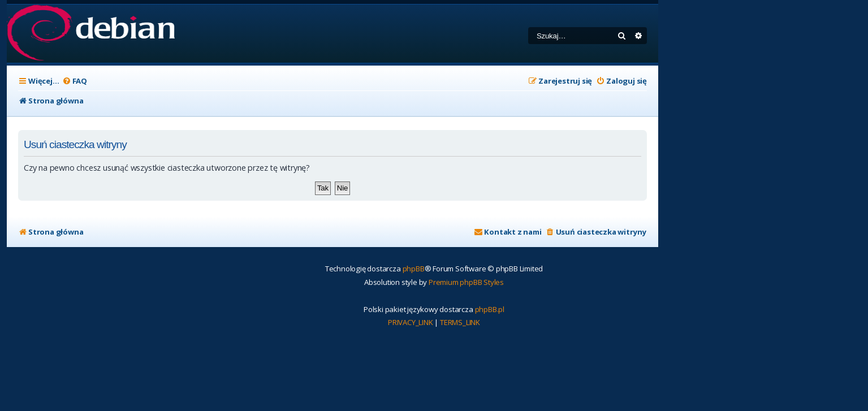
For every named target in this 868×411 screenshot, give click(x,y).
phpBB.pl (490, 309)
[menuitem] (75, 81)
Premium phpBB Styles (466, 282)
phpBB (414, 269)
